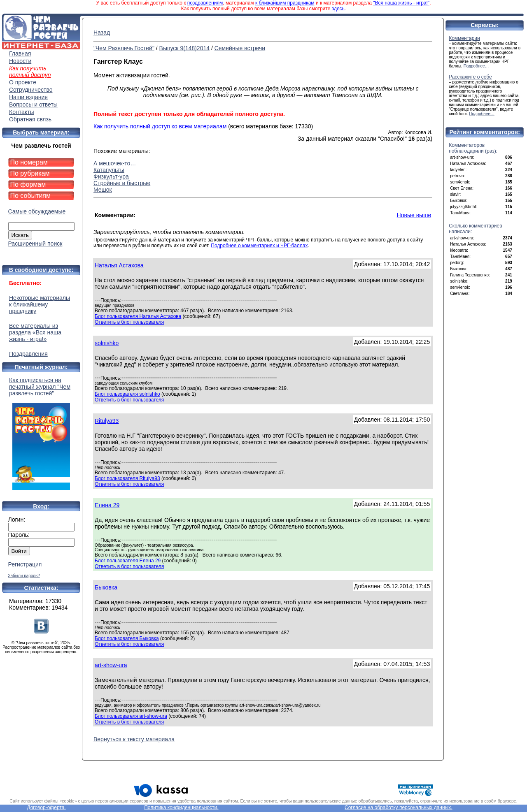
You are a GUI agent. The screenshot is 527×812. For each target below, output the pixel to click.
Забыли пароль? (24, 576)
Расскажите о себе (470, 77)
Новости (20, 61)
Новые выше (414, 215)
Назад (102, 32)
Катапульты (109, 170)
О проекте (23, 82)
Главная (20, 53)
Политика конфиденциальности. (181, 807)
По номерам (29, 162)
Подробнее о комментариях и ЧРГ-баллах (259, 246)
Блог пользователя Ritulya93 (127, 478)
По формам (28, 184)
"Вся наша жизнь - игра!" (401, 3)
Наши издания (28, 97)
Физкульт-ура (111, 176)
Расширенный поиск (35, 244)
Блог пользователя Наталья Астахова (138, 316)
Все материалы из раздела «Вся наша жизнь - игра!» (35, 332)
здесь (338, 9)
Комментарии (464, 38)
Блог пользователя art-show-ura (131, 716)
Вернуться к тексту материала (134, 739)
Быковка (106, 587)
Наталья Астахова (119, 265)
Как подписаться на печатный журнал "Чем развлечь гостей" (41, 433)
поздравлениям (205, 3)
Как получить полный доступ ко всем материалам (160, 126)
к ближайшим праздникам (285, 3)
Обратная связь (30, 119)
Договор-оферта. (46, 807)
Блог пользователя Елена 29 (128, 561)
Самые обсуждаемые (37, 211)
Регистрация (25, 564)
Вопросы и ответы (33, 104)
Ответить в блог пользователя (129, 322)
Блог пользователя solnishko (127, 394)
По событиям (31, 196)
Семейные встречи (240, 48)
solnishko (107, 343)
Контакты (21, 112)
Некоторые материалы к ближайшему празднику (40, 304)
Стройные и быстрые (122, 183)
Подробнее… (476, 66)
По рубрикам (30, 173)
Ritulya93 (107, 421)
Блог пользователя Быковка (127, 638)
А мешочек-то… (115, 163)
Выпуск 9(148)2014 (184, 48)
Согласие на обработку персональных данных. (399, 807)
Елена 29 (107, 505)
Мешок (103, 190)
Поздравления (28, 354)
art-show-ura (111, 665)
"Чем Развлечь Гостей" (124, 48)
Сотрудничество (31, 90)
